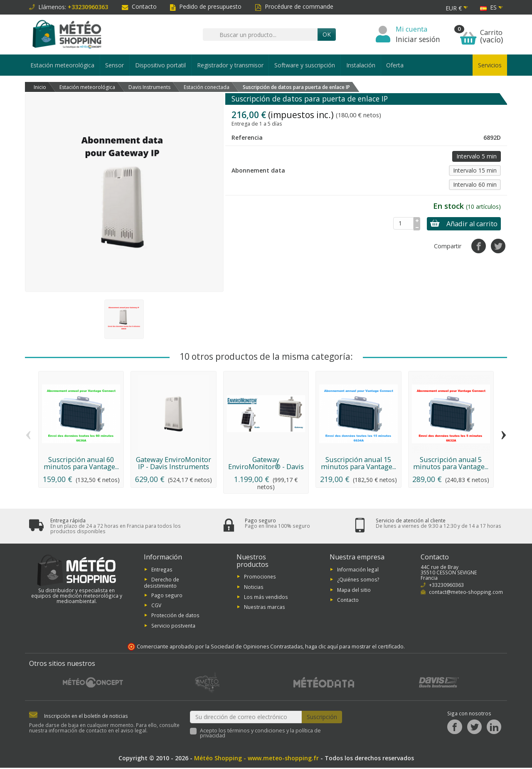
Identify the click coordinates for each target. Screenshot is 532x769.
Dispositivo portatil (160, 65)
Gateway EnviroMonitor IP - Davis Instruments (174, 463)
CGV (156, 606)
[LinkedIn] (494, 728)
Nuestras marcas (265, 608)
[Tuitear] (498, 246)
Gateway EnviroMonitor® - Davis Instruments (266, 466)
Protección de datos (175, 616)
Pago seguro (167, 596)
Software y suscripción (305, 65)
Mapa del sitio (354, 591)
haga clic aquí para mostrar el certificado (354, 648)
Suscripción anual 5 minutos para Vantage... (451, 463)
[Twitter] (474, 728)
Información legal (358, 570)
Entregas (162, 570)
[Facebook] (454, 728)
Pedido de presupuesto (206, 6)
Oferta (395, 65)
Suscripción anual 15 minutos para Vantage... (358, 463)
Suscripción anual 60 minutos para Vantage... (81, 463)
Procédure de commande (294, 6)
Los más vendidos (266, 598)
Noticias (254, 588)
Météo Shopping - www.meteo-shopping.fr (256, 759)
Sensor (115, 65)
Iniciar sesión (418, 39)
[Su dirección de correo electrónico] (246, 718)
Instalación (361, 65)
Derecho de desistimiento (161, 584)
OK (327, 34)
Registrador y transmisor (230, 65)
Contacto (139, 6)
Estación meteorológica (62, 65)
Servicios (490, 65)
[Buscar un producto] (260, 35)
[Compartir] (479, 246)
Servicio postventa (173, 626)
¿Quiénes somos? (358, 581)
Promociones (260, 578)
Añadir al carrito (461, 224)
